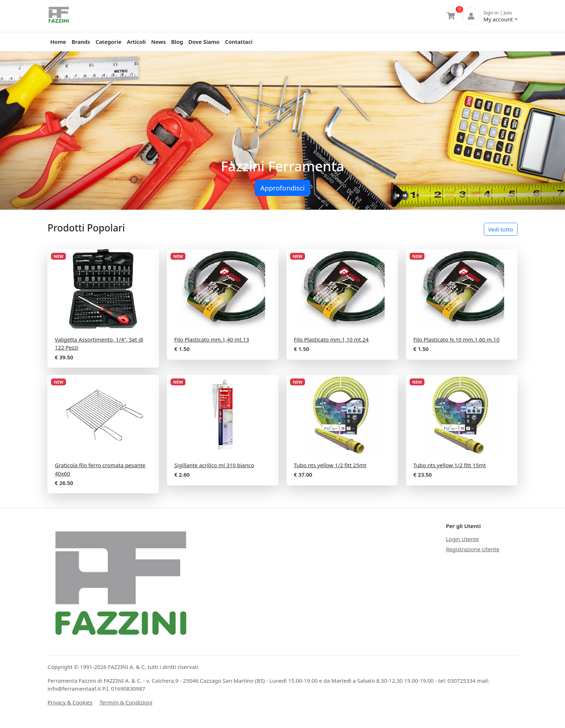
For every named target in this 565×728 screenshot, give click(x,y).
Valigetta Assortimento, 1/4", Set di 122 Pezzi (99, 344)
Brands (81, 42)
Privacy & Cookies (70, 702)
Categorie (108, 42)
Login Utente (462, 539)
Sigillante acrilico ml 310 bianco (214, 465)
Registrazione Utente (472, 549)
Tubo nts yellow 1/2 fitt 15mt (449, 465)
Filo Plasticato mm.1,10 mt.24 (331, 339)
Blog (177, 42)
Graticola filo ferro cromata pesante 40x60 (100, 469)
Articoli (136, 42)
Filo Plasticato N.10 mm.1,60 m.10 (456, 339)
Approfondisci (282, 188)
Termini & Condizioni (126, 702)
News (158, 42)
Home (58, 42)
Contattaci (239, 42)
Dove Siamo (204, 42)
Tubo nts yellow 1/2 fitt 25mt (330, 465)
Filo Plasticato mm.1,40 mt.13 (212, 339)
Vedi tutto (501, 229)
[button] (42, 131)
